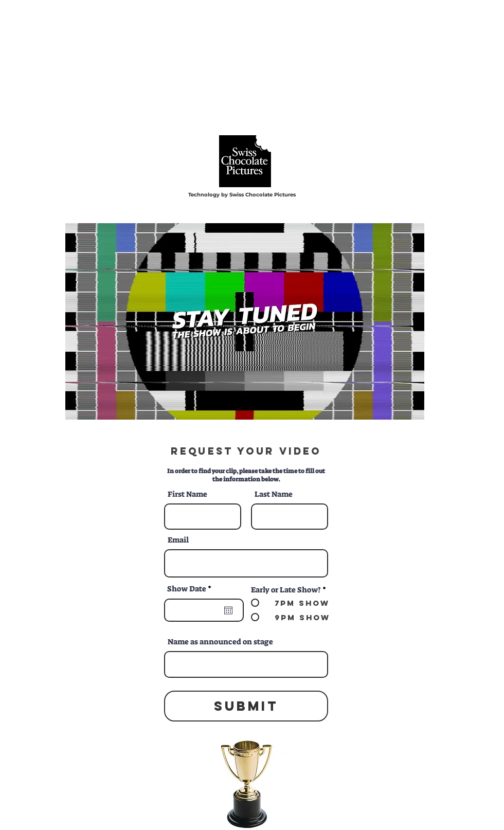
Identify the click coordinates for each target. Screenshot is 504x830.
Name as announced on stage (220, 642)
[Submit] (246, 706)
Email (178, 540)
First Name (187, 494)
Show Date (191, 589)
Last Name (274, 494)
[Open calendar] (228, 610)
